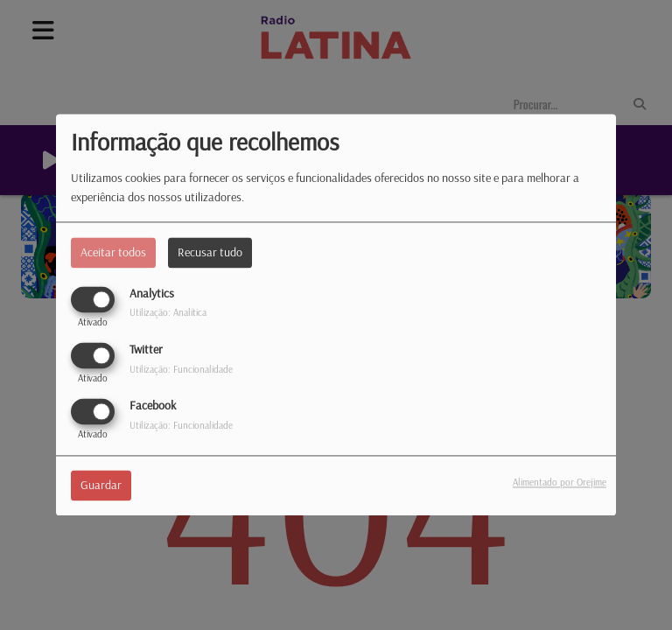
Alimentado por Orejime (560, 483)
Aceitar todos (113, 252)
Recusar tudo (210, 252)
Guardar (101, 486)
